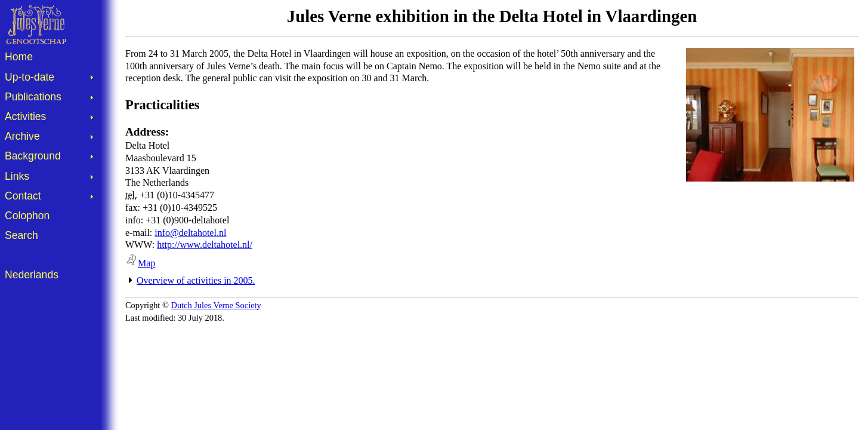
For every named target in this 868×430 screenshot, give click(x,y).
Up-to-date (30, 77)
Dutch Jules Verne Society (216, 305)
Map (140, 263)
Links (17, 176)
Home (19, 57)
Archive (22, 136)
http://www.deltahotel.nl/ (205, 245)
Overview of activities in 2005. (196, 280)
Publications (33, 97)
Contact (23, 196)
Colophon (27, 216)
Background (33, 156)
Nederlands (32, 275)
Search (21, 235)
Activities (25, 116)
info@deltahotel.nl (190, 233)
